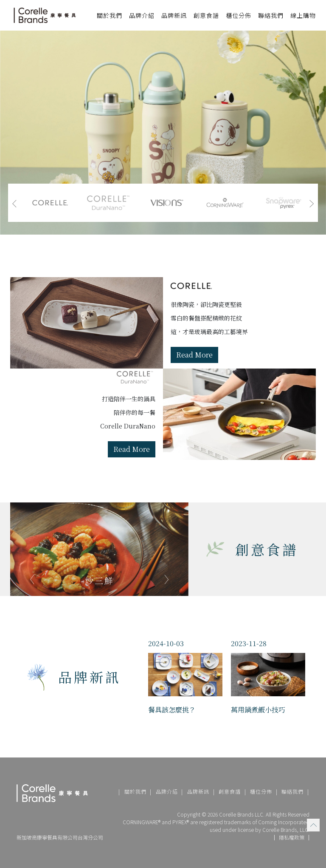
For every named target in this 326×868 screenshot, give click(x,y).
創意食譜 (206, 15)
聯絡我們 (271, 15)
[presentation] (14, 203)
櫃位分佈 (239, 15)
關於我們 (135, 791)
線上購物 (303, 15)
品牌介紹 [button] (142, 15)
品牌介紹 (167, 791)
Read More (194, 355)
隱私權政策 (292, 838)
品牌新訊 (174, 15)
